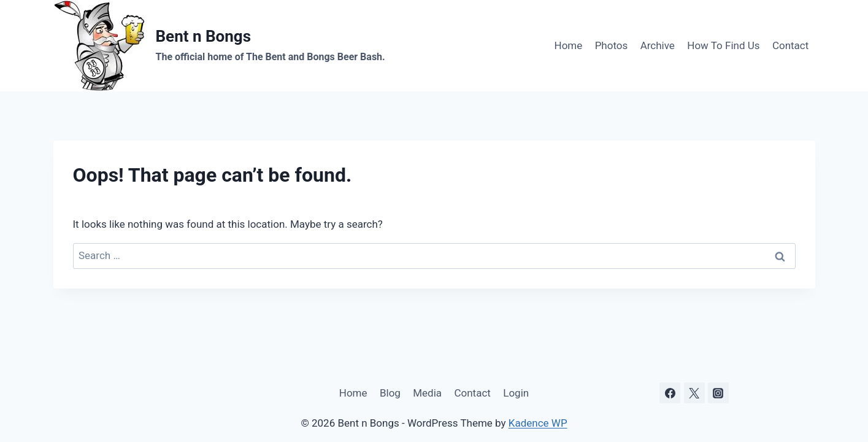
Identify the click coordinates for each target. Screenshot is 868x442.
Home (569, 45)
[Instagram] (718, 393)
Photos (612, 45)
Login (516, 393)
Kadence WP (538, 423)
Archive (658, 45)
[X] (694, 393)
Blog (390, 393)
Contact (790, 45)
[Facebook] (670, 393)
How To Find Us (723, 45)
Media (427, 393)
